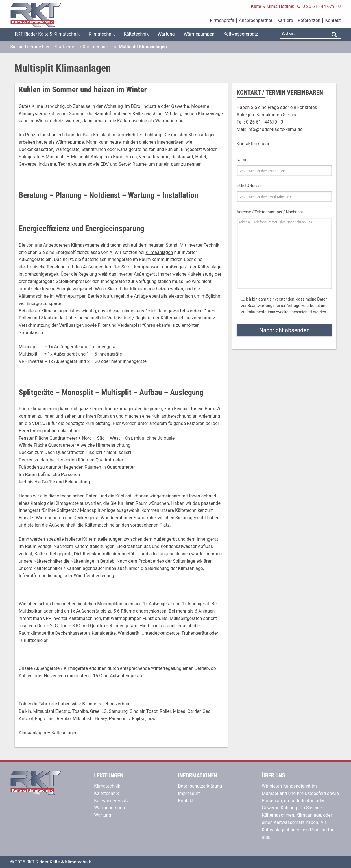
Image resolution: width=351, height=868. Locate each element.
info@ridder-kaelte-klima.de (275, 129)
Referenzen (309, 20)
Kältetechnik (136, 34)
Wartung (166, 34)
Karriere (285, 20)
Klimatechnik (102, 34)
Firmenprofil (222, 20)
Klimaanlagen (159, 252)
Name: (242, 160)
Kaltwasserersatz (241, 34)
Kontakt (333, 20)
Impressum (189, 793)
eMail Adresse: (250, 186)
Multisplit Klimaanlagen (63, 68)
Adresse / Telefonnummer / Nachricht (270, 212)
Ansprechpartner (256, 20)
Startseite (65, 47)
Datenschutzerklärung (200, 786)
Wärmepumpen (199, 34)
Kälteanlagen (65, 733)
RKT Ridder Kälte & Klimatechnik (47, 34)
